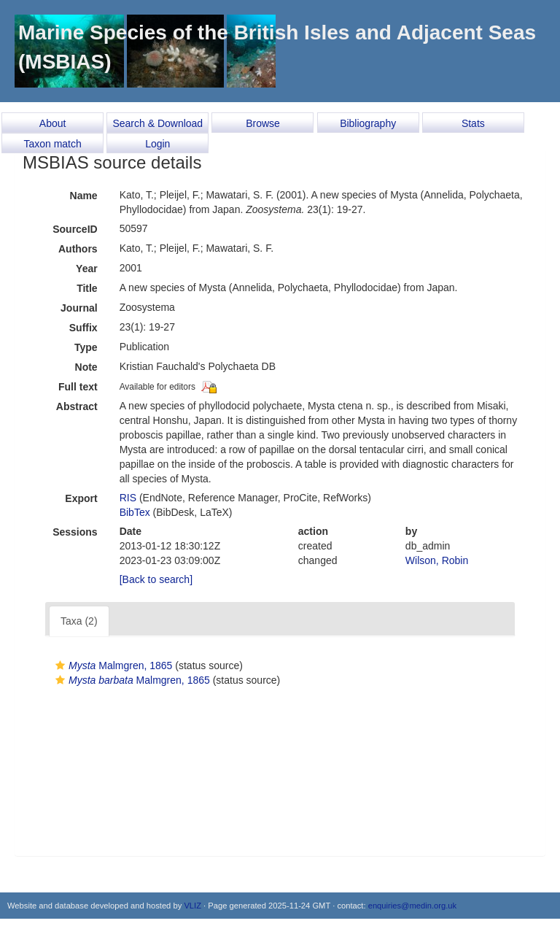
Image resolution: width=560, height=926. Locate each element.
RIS (128, 498)
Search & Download (157, 123)
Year (87, 269)
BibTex (135, 512)
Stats (473, 123)
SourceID (75, 229)
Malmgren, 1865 (112, 665)
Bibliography (368, 123)
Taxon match (52, 144)
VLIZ (192, 906)
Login (157, 144)
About (53, 123)
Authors (78, 249)
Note (86, 367)
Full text (78, 387)
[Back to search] (156, 579)
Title (87, 288)
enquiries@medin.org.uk (412, 906)
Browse (263, 123)
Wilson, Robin (437, 560)
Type (86, 347)
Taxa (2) (79, 621)
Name (84, 196)
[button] (60, 665)
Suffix (83, 328)
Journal (79, 308)
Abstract (77, 406)
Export (81, 498)
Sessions (75, 532)
